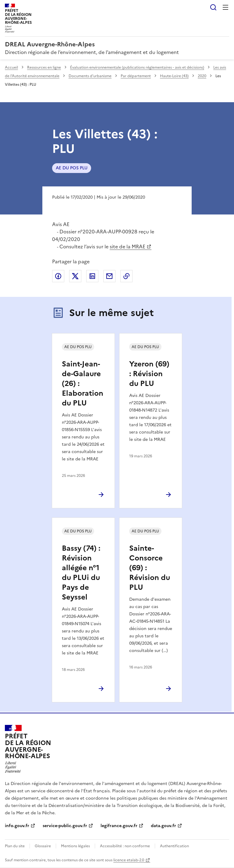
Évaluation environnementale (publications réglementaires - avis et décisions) (137, 67)
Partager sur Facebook (58, 276)
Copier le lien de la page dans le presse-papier (126, 276)
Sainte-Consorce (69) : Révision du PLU (150, 568)
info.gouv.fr (17, 826)
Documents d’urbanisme (90, 76)
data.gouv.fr (163, 826)
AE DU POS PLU (72, 168)
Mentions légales (75, 846)
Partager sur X (75, 276)
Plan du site (15, 846)
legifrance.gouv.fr (119, 826)
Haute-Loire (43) (174, 76)
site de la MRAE (128, 247)
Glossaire (43, 846)
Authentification (174, 846)
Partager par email (109, 276)
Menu (225, 7)
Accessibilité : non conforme (125, 846)
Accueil (11, 67)
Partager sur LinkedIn (92, 276)
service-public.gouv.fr (65, 826)
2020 (202, 76)
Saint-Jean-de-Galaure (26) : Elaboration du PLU (83, 384)
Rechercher (213, 7)
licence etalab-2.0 (129, 860)
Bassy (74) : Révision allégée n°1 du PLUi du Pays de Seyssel (81, 573)
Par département (136, 76)
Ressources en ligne (44, 67)
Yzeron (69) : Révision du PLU (149, 374)
